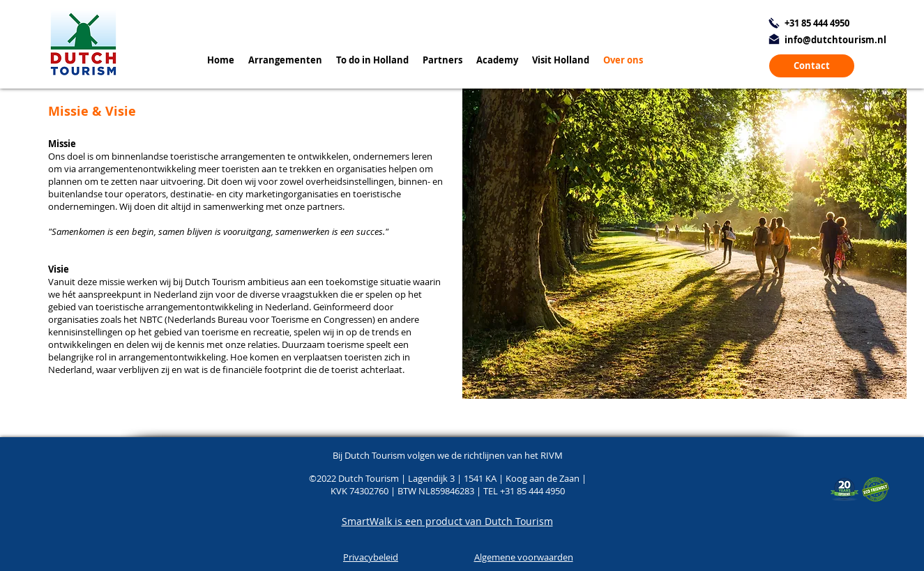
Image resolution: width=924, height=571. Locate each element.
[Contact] (812, 66)
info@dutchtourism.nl (835, 40)
